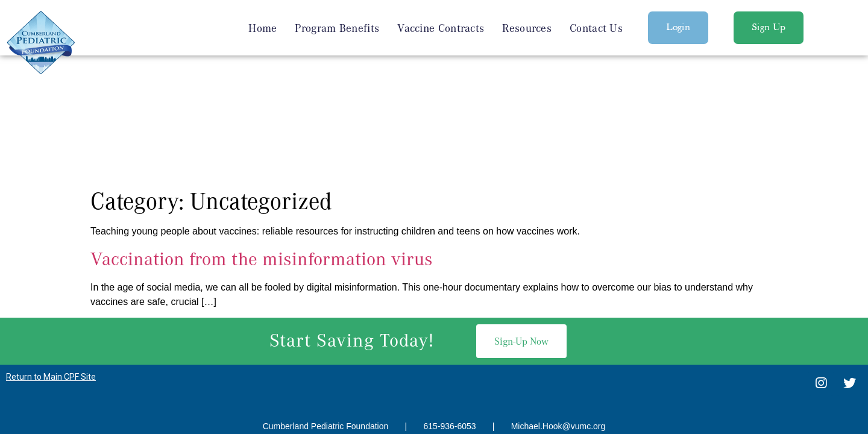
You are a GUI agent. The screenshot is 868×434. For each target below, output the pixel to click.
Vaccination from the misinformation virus (262, 133)
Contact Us (596, 28)
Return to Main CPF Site (51, 251)
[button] (678, 28)
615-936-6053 (449, 301)
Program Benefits (337, 28)
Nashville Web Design (414, 324)
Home (263, 28)
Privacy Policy (434, 353)
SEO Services (492, 324)
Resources (527, 28)
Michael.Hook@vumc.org (558, 301)
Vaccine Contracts (441, 28)
